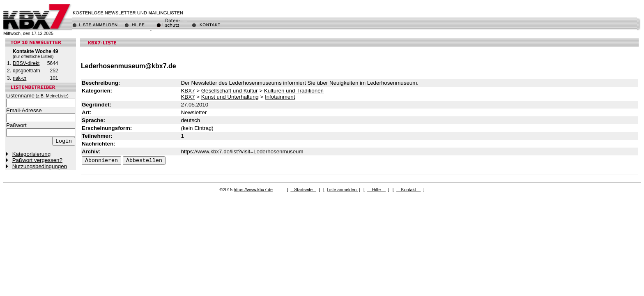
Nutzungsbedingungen (40, 166)
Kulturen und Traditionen (294, 91)
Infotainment (280, 97)
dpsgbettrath (26, 71)
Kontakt (409, 190)
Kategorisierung (31, 154)
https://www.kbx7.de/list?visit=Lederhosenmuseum (242, 151)
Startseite (303, 190)
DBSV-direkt (26, 63)
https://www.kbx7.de (253, 190)
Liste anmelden (342, 190)
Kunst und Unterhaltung (230, 97)
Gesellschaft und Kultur (230, 91)
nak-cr (20, 78)
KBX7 (188, 91)
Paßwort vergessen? (37, 160)
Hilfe (376, 190)
